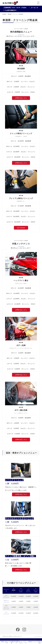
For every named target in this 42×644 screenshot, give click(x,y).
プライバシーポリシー (8, 636)
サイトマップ (18, 636)
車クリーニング (21, 642)
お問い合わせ (40, 642)
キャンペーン (26, 642)
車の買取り (16, 642)
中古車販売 (12, 642)
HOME (2, 642)
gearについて (7, 642)
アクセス (35, 642)
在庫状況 (30, 642)
